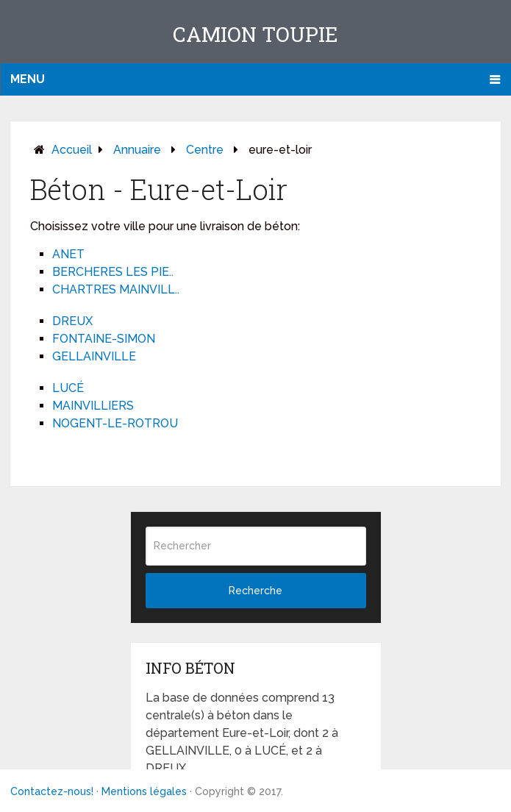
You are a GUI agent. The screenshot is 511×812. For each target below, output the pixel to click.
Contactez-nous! (52, 791)
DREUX (72, 321)
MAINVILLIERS (93, 406)
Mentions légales (144, 791)
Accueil (72, 150)
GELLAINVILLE (94, 356)
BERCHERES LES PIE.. (113, 272)
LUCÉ (68, 388)
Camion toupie (255, 34)
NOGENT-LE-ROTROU (115, 423)
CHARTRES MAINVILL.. (116, 289)
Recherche (255, 591)
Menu (28, 79)
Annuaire (137, 150)
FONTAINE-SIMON (104, 339)
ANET (68, 254)
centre (205, 150)
